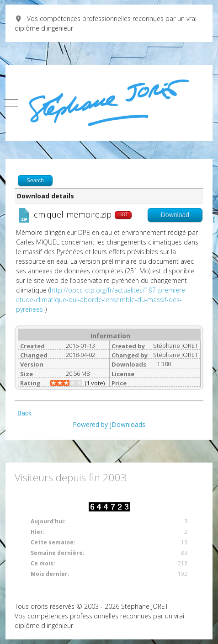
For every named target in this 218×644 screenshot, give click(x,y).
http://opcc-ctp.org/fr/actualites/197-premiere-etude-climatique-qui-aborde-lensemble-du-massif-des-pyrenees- (102, 300)
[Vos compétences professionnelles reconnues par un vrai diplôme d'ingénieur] (109, 103)
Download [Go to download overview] (175, 215)
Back (24, 413)
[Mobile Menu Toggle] (11, 103)
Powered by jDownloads (109, 424)
